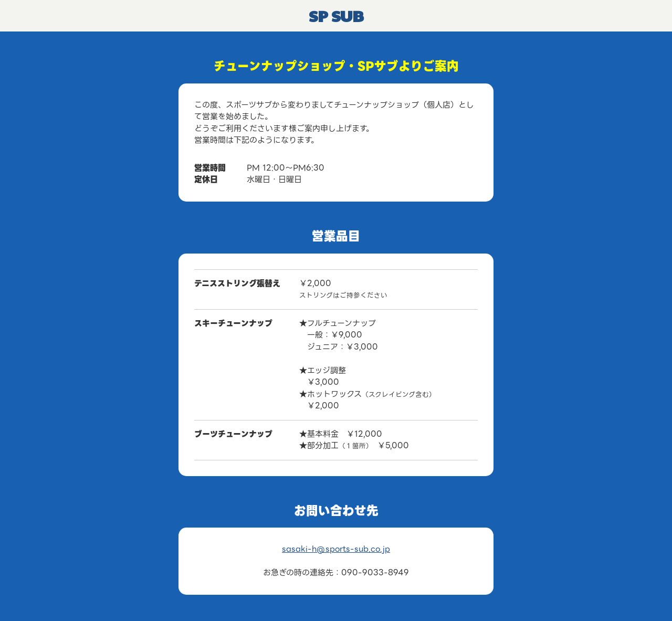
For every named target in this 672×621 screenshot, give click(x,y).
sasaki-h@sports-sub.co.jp (336, 549)
